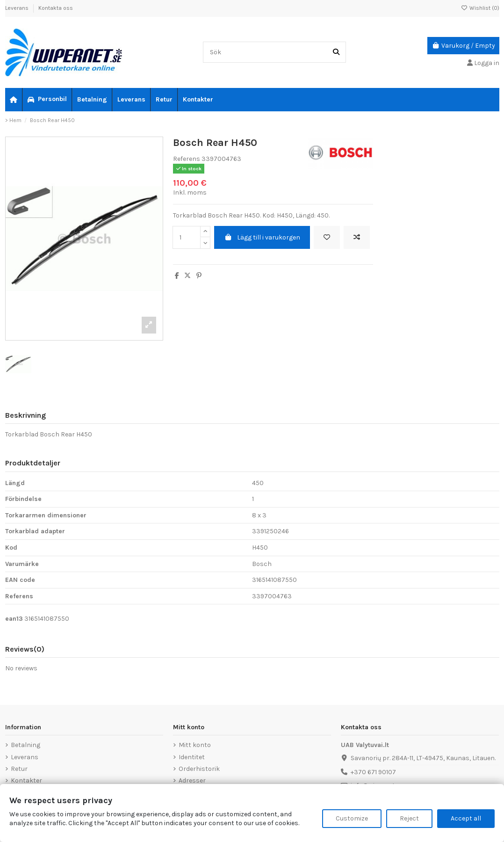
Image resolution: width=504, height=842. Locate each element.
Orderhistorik (199, 769)
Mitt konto (195, 745)
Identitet (192, 757)
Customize (352, 818)
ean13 (14, 619)
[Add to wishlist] (327, 237)
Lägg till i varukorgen (262, 237)
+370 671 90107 (373, 772)
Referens (187, 159)
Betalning (25, 745)
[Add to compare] (357, 237)
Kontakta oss (56, 8)
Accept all (466, 818)
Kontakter (26, 780)
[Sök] (336, 52)
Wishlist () (480, 8)
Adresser (192, 780)
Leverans (18, 8)
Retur (19, 769)
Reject (409, 818)
